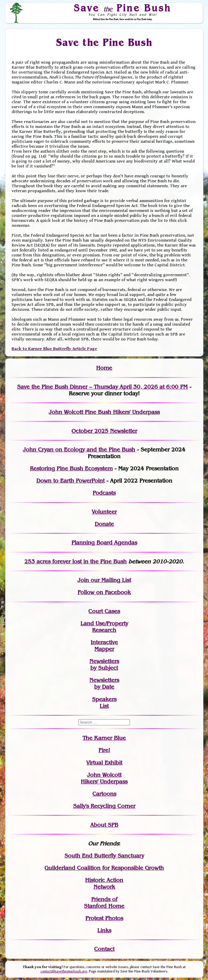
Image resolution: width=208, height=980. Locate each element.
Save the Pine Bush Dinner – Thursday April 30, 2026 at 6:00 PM (102, 387)
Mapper (104, 649)
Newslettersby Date (104, 683)
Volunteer (104, 512)
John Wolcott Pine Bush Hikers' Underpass (104, 412)
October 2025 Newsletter (104, 431)
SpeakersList (104, 703)
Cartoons (104, 794)
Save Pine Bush (123, 8)
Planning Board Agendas (104, 543)
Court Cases (104, 611)
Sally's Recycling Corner (104, 806)
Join (83, 580)
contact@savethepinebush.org (64, 971)
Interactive (104, 642)
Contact (104, 949)
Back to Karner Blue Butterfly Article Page (54, 349)
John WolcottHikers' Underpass (104, 778)
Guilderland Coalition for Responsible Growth (104, 868)
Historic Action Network (104, 883)
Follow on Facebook (104, 592)
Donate (104, 524)
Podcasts (104, 493)
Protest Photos (104, 918)
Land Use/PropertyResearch (104, 627)
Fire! (104, 750)
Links (104, 930)
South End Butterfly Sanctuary (104, 856)
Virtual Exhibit (104, 763)
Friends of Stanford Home (104, 903)
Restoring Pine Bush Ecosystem (71, 468)
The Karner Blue (104, 738)
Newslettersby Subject (104, 665)
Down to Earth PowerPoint (70, 481)
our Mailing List (110, 580)
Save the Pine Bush (104, 42)
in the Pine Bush (93, 562)
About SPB (104, 825)
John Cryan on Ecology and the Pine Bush (79, 450)
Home (104, 368)
